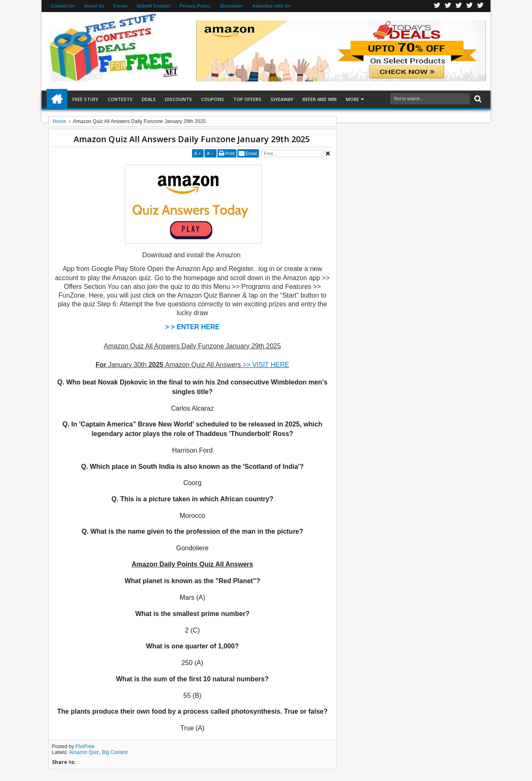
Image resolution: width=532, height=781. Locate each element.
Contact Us (63, 6)
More (352, 99)
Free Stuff (85, 99)
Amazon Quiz (84, 752)
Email (251, 153)
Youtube (480, 6)
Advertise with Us (271, 6)
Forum (121, 6)
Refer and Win (320, 99)
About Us (94, 6)
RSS (470, 6)
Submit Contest (154, 6)
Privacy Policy (195, 6)
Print (230, 153)
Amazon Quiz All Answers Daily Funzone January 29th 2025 (192, 139)
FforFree (85, 747)
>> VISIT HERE (266, 365)
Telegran (459, 6)
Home (57, 99)
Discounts (179, 99)
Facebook (437, 6)
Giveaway (282, 99)
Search (477, 99)
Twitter (448, 6)
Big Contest (115, 752)
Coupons (213, 99)
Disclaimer (232, 6)
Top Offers (247, 99)
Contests (120, 99)
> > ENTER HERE (193, 327)
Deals (149, 99)
